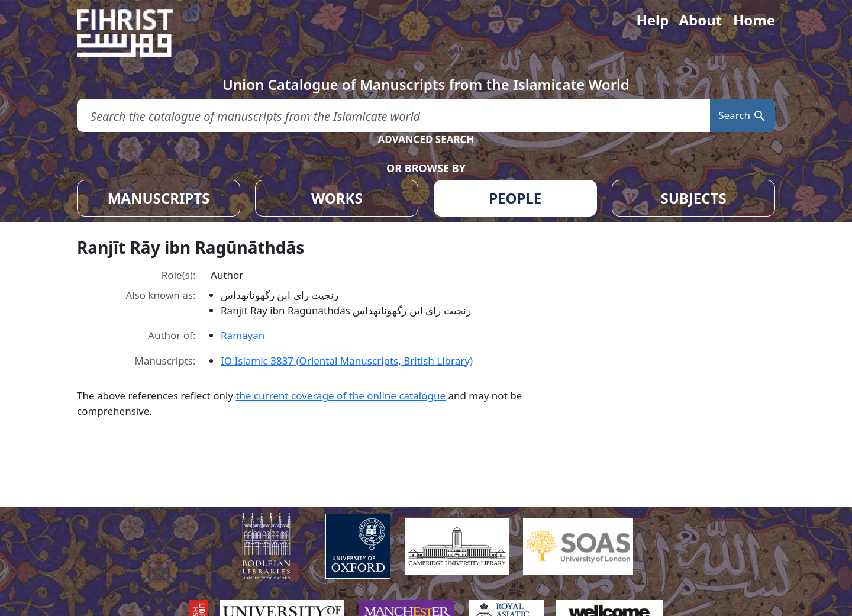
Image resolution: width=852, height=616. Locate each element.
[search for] (393, 116)
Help (652, 20)
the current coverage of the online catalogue (341, 396)
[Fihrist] (136, 33)
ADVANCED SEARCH (426, 139)
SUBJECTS (693, 198)
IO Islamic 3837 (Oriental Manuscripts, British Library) (347, 361)
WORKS (337, 198)
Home (754, 20)
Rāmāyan (243, 335)
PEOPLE (515, 198)
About (700, 20)
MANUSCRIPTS (159, 198)
